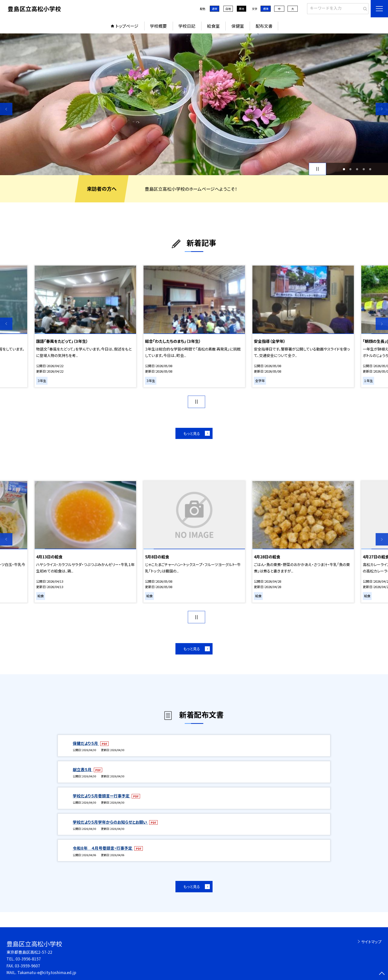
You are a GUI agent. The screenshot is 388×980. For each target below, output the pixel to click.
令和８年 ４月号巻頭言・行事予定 (103, 848)
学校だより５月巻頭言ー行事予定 (102, 796)
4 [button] (364, 169)
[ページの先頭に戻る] (382, 974)
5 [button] (370, 169)
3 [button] (357, 169)
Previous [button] (6, 109)
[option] (194, 104)
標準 (266, 9)
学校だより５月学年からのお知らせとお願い (110, 822)
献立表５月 (83, 769)
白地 (228, 9)
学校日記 (187, 26)
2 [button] (351, 169)
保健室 (238, 26)
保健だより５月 (86, 743)
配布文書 (264, 26)
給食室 (213, 26)
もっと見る (192, 433)
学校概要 (158, 26)
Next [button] (382, 109)
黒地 (242, 9)
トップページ (127, 26)
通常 (215, 9)
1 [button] (344, 169)
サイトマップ (371, 942)
